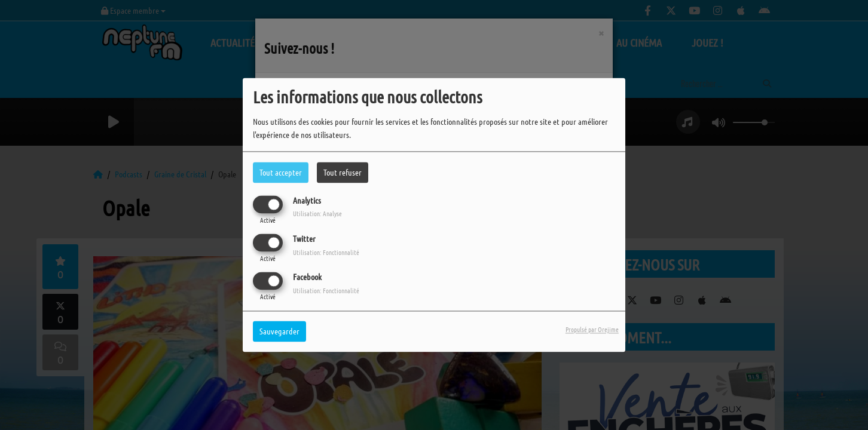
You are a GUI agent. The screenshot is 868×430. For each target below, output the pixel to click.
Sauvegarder (279, 331)
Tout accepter (281, 172)
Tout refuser (343, 172)
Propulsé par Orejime (592, 330)
